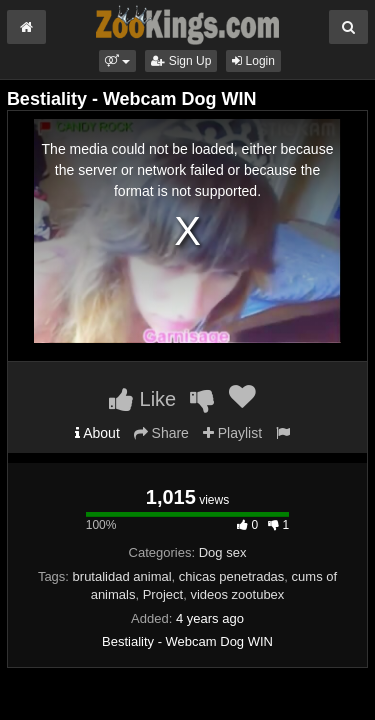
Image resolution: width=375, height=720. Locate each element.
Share (161, 433)
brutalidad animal (122, 576)
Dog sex (223, 552)
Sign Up (181, 61)
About (97, 433)
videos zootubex (237, 594)
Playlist (232, 433)
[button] (117, 61)
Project (163, 594)
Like (142, 399)
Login (253, 61)
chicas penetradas (232, 576)
